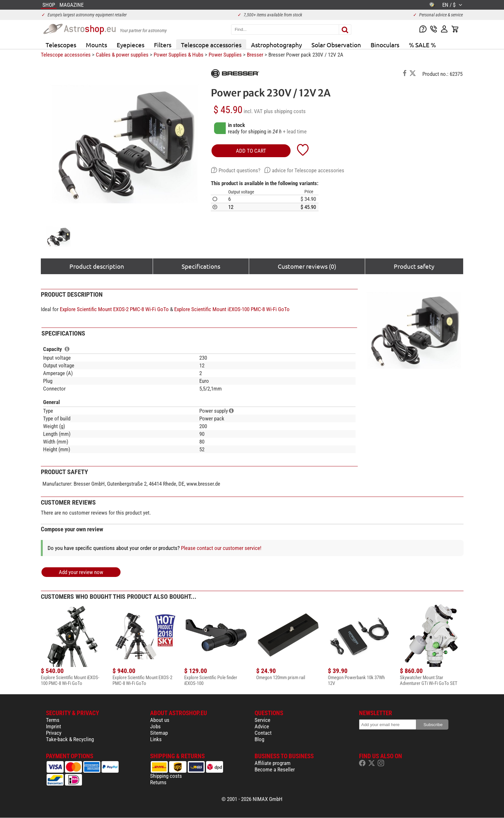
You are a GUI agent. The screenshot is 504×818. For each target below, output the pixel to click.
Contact (263, 733)
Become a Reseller (275, 769)
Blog (259, 739)
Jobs (155, 726)
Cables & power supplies (122, 55)
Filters (163, 45)
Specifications (201, 266)
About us (160, 720)
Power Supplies (225, 55)
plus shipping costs (285, 111)
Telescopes (61, 45)
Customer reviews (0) (307, 266)
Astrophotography (276, 45)
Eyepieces (130, 45)
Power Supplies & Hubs (179, 55)
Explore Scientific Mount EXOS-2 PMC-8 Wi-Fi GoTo (114, 309)
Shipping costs (166, 776)
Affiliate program (273, 763)
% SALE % (422, 45)
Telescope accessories (211, 45)
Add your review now (81, 572)
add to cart (251, 151)
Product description (97, 266)
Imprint (54, 726)
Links (156, 739)
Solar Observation (336, 45)
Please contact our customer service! (221, 548)
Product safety (414, 266)
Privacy (54, 733)
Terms (53, 720)
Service (262, 720)
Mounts (96, 45)
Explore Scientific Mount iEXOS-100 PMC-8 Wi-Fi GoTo (232, 309)
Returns (158, 782)
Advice (262, 726)
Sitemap (159, 733)
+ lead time (295, 131)
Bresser (255, 55)
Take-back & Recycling (70, 739)
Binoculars (385, 45)
